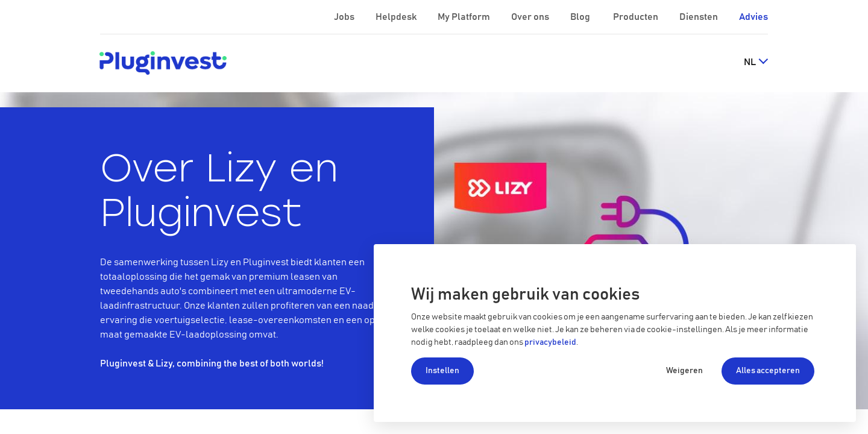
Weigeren (684, 371)
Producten (637, 17)
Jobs (345, 17)
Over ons (531, 17)
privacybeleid (550, 342)
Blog (581, 17)
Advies (753, 17)
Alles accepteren (768, 371)
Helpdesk (397, 17)
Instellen (442, 371)
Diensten (700, 17)
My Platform (464, 17)
